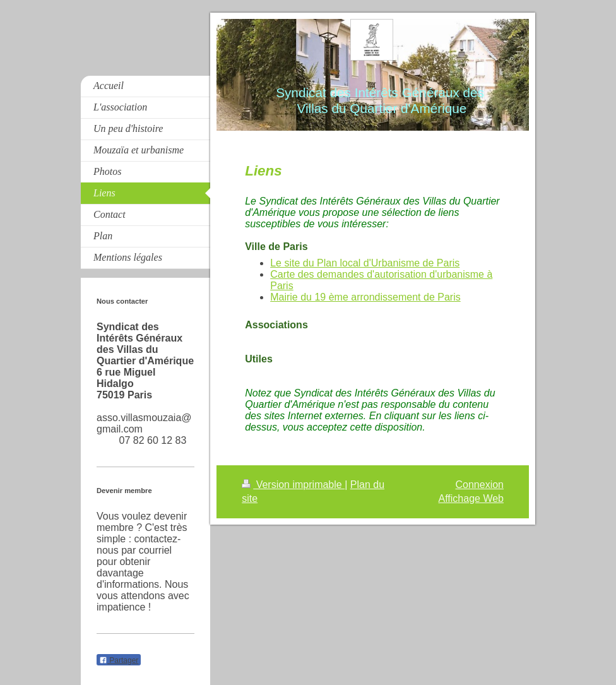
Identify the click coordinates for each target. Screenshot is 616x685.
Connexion (480, 485)
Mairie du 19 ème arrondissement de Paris (365, 297)
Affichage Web (471, 498)
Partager (119, 660)
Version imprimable (293, 485)
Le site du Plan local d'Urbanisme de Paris (365, 263)
